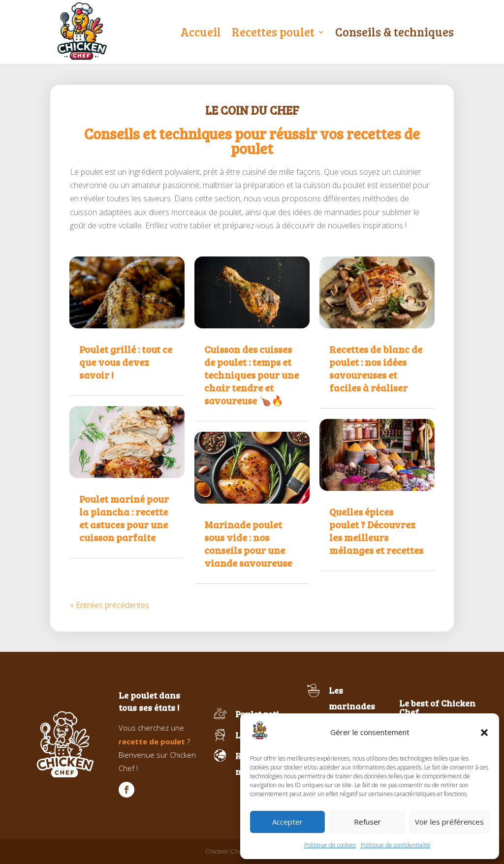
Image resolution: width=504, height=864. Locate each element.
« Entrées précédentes (110, 605)
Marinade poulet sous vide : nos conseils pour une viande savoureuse (248, 544)
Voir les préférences (449, 822)
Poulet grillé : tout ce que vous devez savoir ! (126, 362)
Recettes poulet (273, 32)
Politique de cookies (330, 845)
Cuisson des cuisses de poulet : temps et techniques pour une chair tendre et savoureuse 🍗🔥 (252, 375)
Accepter (287, 822)
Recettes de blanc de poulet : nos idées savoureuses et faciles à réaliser (376, 368)
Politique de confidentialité (396, 845)
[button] (484, 733)
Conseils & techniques (394, 32)
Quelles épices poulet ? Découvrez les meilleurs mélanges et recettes (376, 531)
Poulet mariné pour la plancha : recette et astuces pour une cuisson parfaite (124, 518)
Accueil (201, 32)
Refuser (367, 822)
